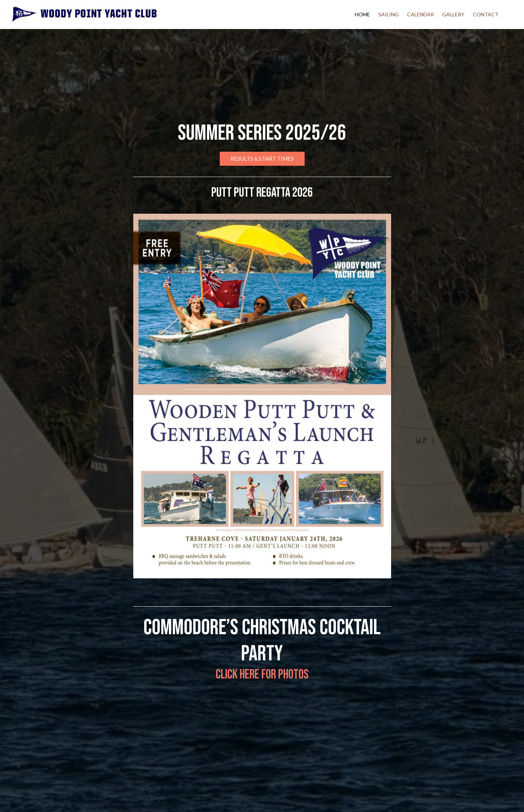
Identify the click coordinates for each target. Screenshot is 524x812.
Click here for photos (262, 675)
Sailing (389, 14)
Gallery (453, 14)
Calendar (421, 14)
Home (362, 14)
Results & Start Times (262, 159)
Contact (486, 14)
